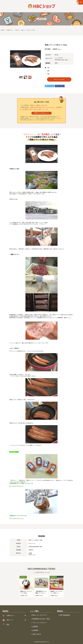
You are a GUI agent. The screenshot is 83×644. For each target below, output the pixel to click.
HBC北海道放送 (65, 615)
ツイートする (50, 86)
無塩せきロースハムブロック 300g (26, 592)
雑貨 (8, 625)
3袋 (48, 74)
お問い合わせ (37, 634)
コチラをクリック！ (19, 486)
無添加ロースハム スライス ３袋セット (56, 592)
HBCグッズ (10, 620)
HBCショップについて (40, 615)
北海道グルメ (10, 615)
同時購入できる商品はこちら (41, 113)
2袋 (48, 71)
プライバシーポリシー (40, 623)
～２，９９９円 (59, 58)
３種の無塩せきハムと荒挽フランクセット (41, 592)
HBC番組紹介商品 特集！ (62, 60)
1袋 (48, 68)
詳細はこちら (32, 555)
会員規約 (35, 627)
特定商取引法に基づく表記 (41, 619)
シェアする (60, 86)
